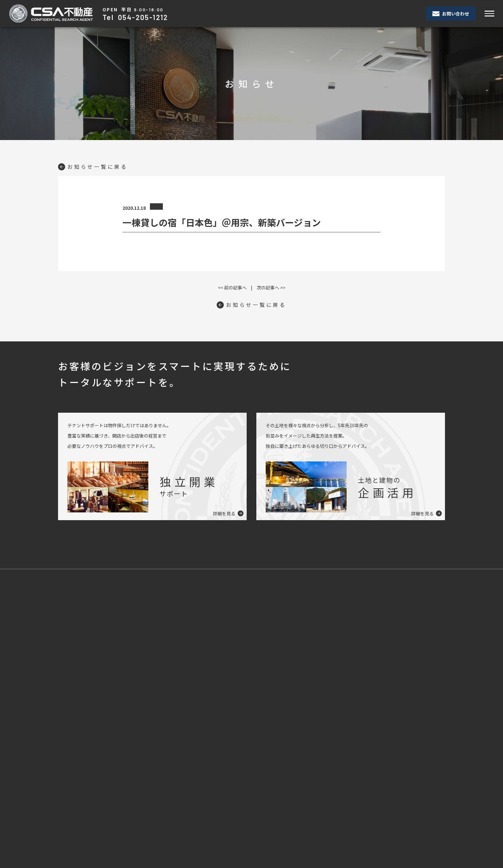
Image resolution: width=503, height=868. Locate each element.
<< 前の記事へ (232, 288)
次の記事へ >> (271, 288)
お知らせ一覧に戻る (93, 167)
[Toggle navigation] (489, 14)
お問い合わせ (451, 14)
